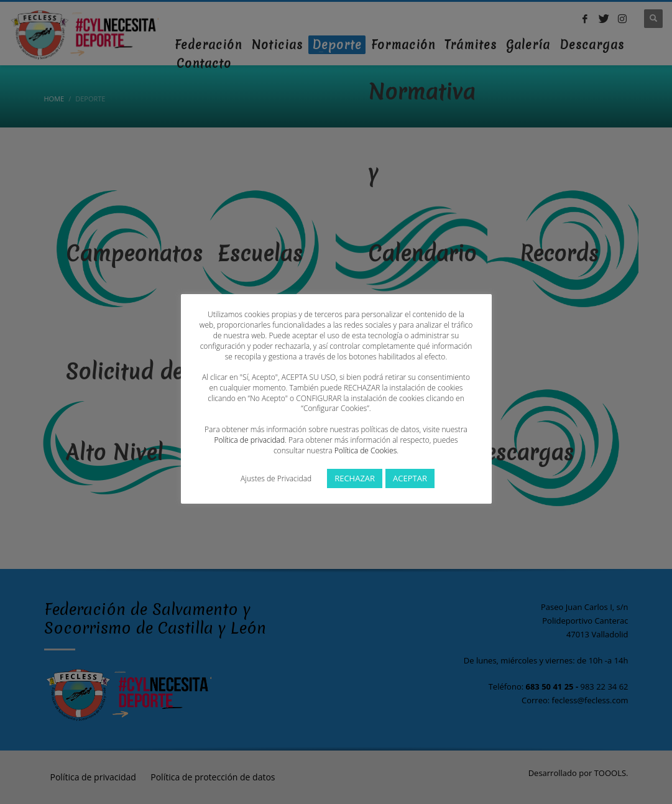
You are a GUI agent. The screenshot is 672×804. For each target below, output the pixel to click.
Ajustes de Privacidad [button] (276, 478)
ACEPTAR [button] (410, 478)
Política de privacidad (249, 440)
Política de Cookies (366, 451)
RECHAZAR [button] (355, 478)
